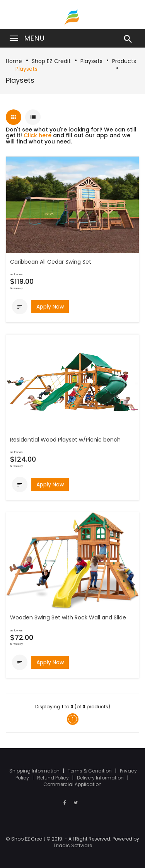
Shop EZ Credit (51, 61)
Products (124, 61)
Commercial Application (72, 784)
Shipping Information (35, 771)
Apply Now (50, 307)
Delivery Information (101, 778)
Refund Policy (54, 778)
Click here (38, 135)
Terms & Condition (90, 771)
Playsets (91, 61)
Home (14, 61)
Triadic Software (73, 845)
